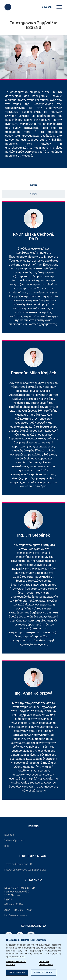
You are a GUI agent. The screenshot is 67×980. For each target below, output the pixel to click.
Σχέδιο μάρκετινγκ (15, 840)
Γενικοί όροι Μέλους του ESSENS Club (25, 870)
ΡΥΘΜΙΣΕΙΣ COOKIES (44, 973)
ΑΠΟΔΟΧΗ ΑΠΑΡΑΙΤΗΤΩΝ (46, 963)
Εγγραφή (9, 835)
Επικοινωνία (33, 880)
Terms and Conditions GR (18, 864)
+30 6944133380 (14, 904)
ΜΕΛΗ (33, 186)
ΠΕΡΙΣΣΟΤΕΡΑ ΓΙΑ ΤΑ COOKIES (16, 963)
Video (34, 194)
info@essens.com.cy (16, 915)
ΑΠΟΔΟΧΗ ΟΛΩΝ (17, 973)
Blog (7, 846)
